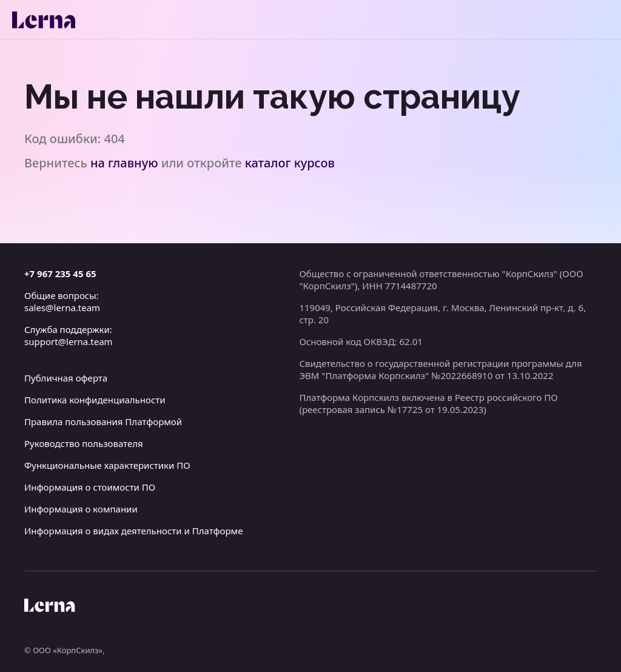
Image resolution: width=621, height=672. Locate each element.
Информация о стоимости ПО (90, 487)
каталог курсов (290, 163)
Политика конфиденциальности (95, 400)
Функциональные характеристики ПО (107, 465)
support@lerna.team (69, 341)
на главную (124, 163)
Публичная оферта (66, 378)
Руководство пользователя (84, 443)
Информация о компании (81, 509)
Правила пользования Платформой (103, 422)
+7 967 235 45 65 (60, 274)
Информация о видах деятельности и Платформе (133, 531)
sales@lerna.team (62, 307)
